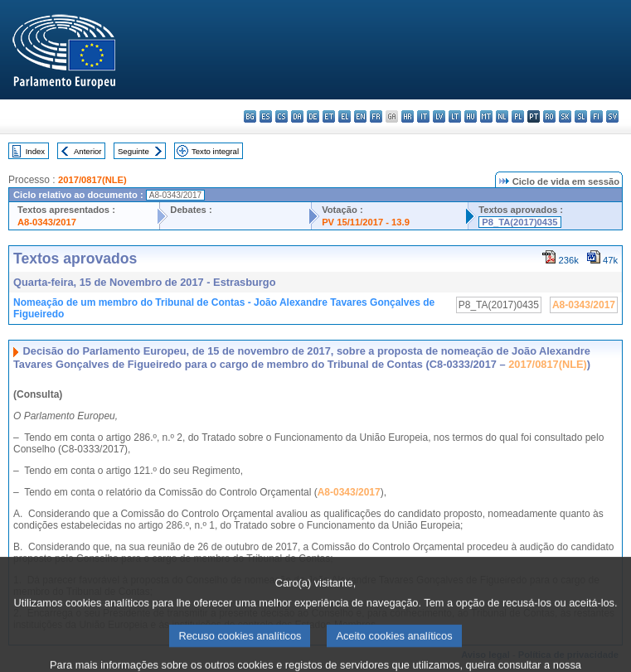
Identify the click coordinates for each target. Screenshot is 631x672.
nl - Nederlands (502, 116)
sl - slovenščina (581, 116)
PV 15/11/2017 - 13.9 (366, 222)
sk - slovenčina (565, 116)
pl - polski (518, 116)
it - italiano (423, 116)
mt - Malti (486, 116)
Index (35, 151)
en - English (360, 116)
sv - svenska (612, 116)
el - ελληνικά (345, 116)
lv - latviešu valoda (439, 116)
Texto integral (215, 151)
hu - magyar (471, 116)
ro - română (549, 116)
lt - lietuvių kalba (455, 116)
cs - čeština (282, 116)
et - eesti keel (329, 116)
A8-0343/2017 (47, 222)
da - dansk (297, 116)
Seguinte (133, 151)
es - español (266, 116)
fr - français (376, 116)
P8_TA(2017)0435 (519, 222)
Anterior (88, 151)
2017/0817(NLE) (92, 180)
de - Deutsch (313, 116)
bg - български (250, 116)
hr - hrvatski (408, 116)
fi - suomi (597, 116)
